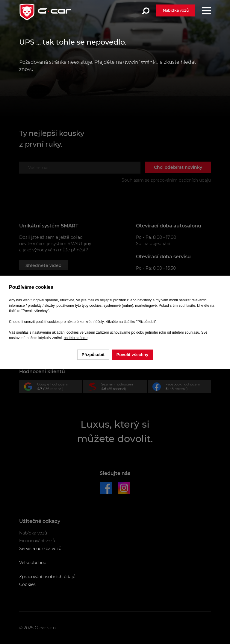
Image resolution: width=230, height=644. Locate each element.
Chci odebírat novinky (178, 167)
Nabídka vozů (176, 10)
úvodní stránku (141, 62)
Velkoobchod (33, 563)
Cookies (27, 584)
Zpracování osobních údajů (47, 577)
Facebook (182, 388)
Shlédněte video (43, 265)
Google (53, 388)
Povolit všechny (133, 355)
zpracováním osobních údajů (181, 180)
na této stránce (76, 338)
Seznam (117, 388)
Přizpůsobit (93, 355)
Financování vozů (37, 541)
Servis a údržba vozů (40, 549)
